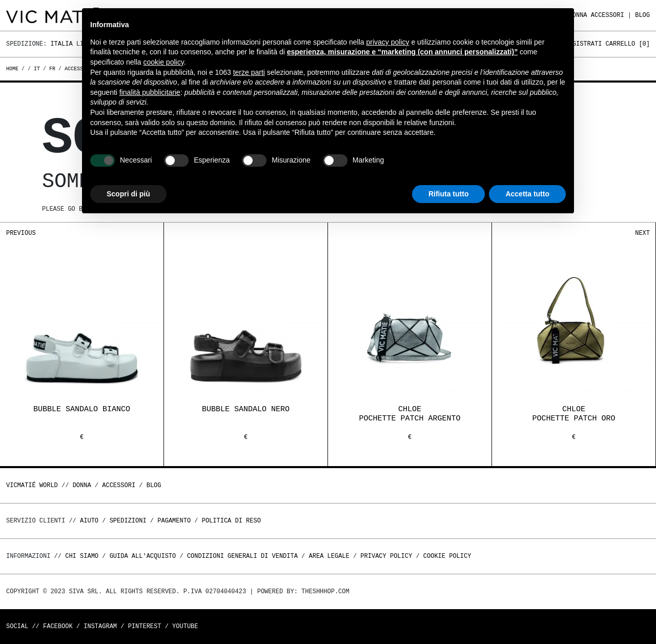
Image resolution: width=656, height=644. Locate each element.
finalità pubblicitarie (150, 92)
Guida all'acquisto (143, 556)
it (37, 69)
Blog (642, 15)
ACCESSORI (608, 15)
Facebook (58, 626)
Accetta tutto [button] (527, 194)
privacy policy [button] (388, 42)
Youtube (185, 626)
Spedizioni (128, 521)
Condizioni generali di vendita (242, 556)
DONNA (82, 485)
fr (52, 69)
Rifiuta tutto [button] (449, 194)
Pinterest (145, 626)
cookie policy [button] (164, 62)
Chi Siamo (82, 556)
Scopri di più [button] (128, 194)
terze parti (249, 72)
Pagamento (174, 521)
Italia (61, 44)
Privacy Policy (386, 556)
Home (14, 69)
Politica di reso (231, 521)
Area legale (329, 556)
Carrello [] (628, 44)
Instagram (100, 626)
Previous (21, 233)
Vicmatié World (32, 485)
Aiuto (89, 521)
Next (642, 233)
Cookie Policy (447, 556)
